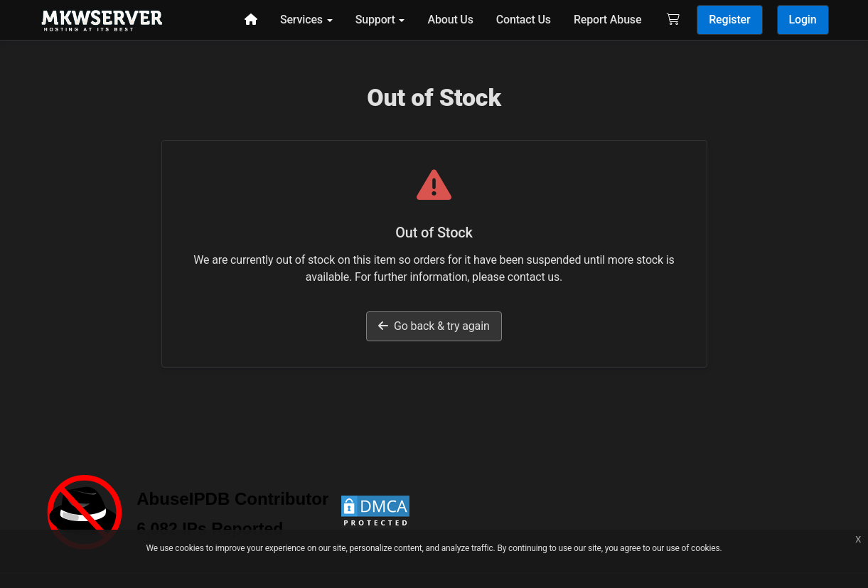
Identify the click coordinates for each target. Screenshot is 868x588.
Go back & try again (434, 326)
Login (803, 20)
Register (729, 20)
